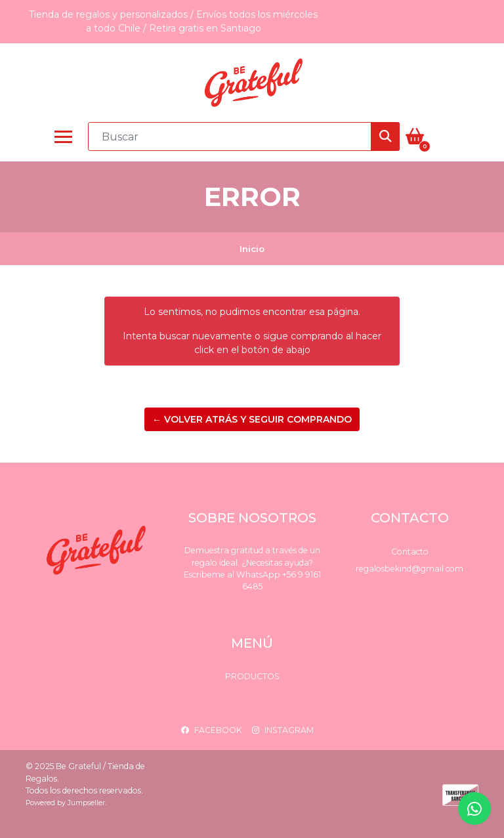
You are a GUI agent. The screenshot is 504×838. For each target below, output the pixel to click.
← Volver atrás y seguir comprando (252, 419)
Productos (252, 676)
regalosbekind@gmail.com (409, 569)
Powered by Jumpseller (65, 803)
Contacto (410, 552)
